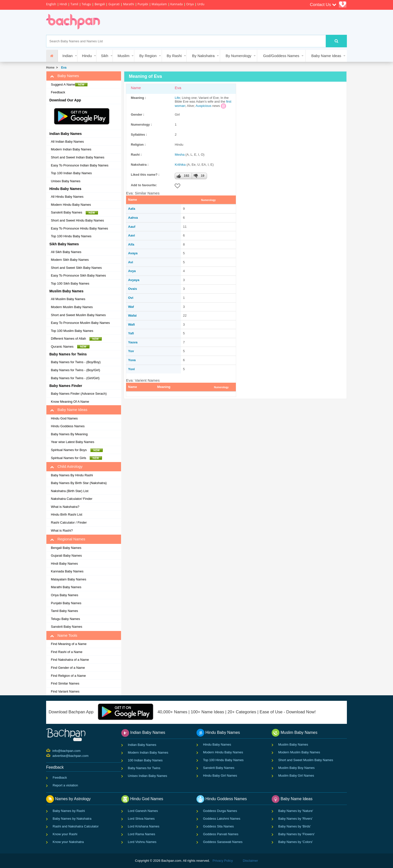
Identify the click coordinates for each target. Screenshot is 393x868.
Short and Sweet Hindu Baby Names (77, 220)
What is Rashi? (62, 530)
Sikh (105, 56)
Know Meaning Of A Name (70, 402)
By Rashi (174, 56)
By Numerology (238, 56)
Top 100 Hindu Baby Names (71, 236)
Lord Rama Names (141, 834)
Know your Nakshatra (68, 842)
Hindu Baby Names (217, 744)
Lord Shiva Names (141, 819)
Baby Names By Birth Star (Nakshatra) (79, 483)
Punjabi (143, 4)
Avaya (133, 253)
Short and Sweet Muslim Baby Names (78, 315)
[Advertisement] (198, 22)
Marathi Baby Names (66, 587)
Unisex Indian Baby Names (148, 776)
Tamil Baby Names (64, 611)
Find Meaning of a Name (69, 644)
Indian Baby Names (142, 745)
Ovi (131, 298)
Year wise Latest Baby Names (73, 442)
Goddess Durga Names (220, 811)
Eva (63, 68)
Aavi (131, 235)
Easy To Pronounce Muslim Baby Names (80, 323)
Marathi (129, 4)
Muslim (124, 56)
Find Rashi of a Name (67, 652)
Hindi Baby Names (64, 564)
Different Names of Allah (76, 339)
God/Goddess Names (281, 56)
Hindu (87, 56)
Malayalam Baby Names (69, 579)
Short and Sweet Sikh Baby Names (76, 268)
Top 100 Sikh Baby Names (70, 283)
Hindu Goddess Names (68, 426)
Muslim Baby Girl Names (296, 776)
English (51, 4)
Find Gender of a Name (68, 668)
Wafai (132, 315)
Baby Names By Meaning (69, 434)
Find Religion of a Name (68, 676)
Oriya (190, 4)
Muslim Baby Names (293, 744)
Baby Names (65, 76)
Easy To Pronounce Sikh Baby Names (78, 275)
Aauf (132, 227)
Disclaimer (251, 861)
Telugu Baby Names (65, 619)
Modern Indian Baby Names (71, 149)
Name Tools (64, 635)
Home (50, 68)
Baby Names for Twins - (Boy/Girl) (75, 370)
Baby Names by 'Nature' (296, 811)
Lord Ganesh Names (143, 811)
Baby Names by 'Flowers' (297, 834)
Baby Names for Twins (144, 768)
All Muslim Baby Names (68, 299)
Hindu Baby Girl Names (220, 776)
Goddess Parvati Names (221, 834)
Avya (132, 271)
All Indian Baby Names (67, 142)
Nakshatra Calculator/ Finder (72, 499)
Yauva (133, 342)
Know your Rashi (65, 834)
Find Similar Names (65, 683)
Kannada (177, 4)
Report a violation (65, 785)
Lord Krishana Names (144, 826)
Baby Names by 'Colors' (296, 842)
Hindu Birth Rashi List (67, 514)
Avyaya (134, 280)
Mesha (180, 155)
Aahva (133, 218)
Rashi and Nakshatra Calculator (76, 826)
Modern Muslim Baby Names (72, 307)
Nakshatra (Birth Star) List (70, 491)
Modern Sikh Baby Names (70, 260)
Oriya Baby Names (65, 595)
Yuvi (131, 369)
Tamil (74, 4)
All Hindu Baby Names (67, 197)
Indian (68, 56)
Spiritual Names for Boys (77, 450)
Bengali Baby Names (66, 548)
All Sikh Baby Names (66, 252)
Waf (131, 307)
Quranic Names (70, 347)
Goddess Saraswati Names (223, 842)
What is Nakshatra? (65, 507)
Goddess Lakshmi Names (222, 819)
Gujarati (114, 4)
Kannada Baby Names (67, 571)
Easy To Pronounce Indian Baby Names (80, 165)
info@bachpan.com (53, 750)
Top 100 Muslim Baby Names (72, 331)
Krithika (180, 165)
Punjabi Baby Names (66, 603)
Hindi (63, 4)
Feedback (58, 92)
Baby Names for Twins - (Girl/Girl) (75, 378)
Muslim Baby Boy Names (296, 768)
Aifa (131, 244)
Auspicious (203, 106)
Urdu (201, 4)
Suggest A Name (69, 85)
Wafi (131, 324)
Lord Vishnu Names (142, 842)
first (229, 101)
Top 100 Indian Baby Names (71, 173)
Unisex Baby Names (66, 181)
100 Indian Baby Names (145, 760)
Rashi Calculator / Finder (69, 522)
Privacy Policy (223, 861)
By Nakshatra (203, 56)
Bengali (100, 4)
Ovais (132, 289)
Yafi (131, 333)
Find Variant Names (65, 691)
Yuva (132, 360)
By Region (148, 56)
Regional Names (68, 539)
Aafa (132, 209)
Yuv (131, 351)
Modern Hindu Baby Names (71, 205)
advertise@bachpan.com (53, 755)
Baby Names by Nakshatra (72, 819)
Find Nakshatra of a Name (70, 660)
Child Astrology (66, 467)
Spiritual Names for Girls (76, 458)
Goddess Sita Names (218, 826)
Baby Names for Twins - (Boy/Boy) (76, 362)
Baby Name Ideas (326, 56)
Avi (131, 262)
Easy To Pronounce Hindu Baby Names (79, 228)
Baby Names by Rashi (69, 811)
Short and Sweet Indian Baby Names (78, 157)
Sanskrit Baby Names (74, 212)
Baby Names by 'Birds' (294, 826)
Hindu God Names (64, 418)
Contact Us (323, 5)
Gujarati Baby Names (66, 556)
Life (177, 98)
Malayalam (159, 4)
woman (180, 106)
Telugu (86, 4)
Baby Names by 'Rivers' (295, 819)
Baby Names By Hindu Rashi (72, 475)
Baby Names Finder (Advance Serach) (79, 394)
